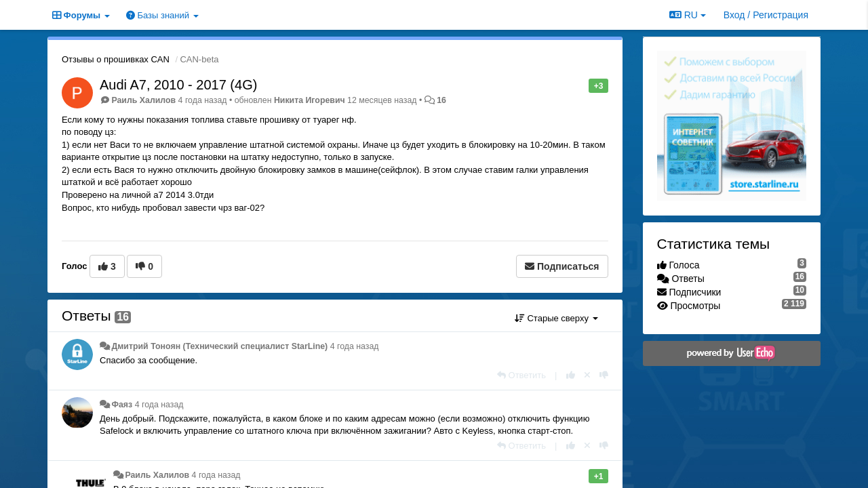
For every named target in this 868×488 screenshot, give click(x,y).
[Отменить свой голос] (587, 375)
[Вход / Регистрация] (766, 15)
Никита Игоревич (310, 100)
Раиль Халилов (143, 100)
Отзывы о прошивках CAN (116, 59)
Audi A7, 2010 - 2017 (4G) (178, 85)
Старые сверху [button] (556, 318)
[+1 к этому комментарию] (571, 375)
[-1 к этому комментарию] (604, 375)
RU (688, 15)
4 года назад (355, 346)
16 (441, 100)
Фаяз (122, 405)
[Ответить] (521, 375)
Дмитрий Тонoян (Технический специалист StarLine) (219, 346)
